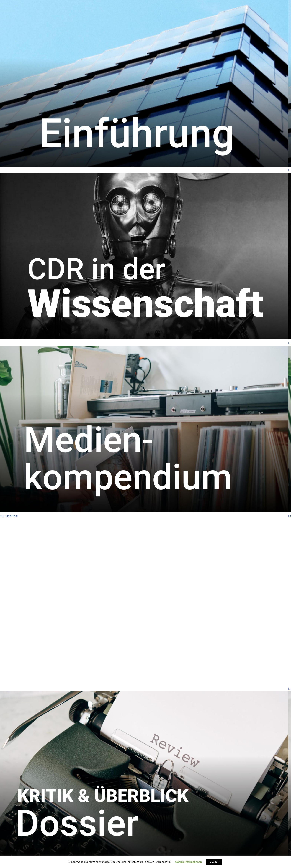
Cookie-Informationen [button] (188, 862)
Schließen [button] (214, 862)
